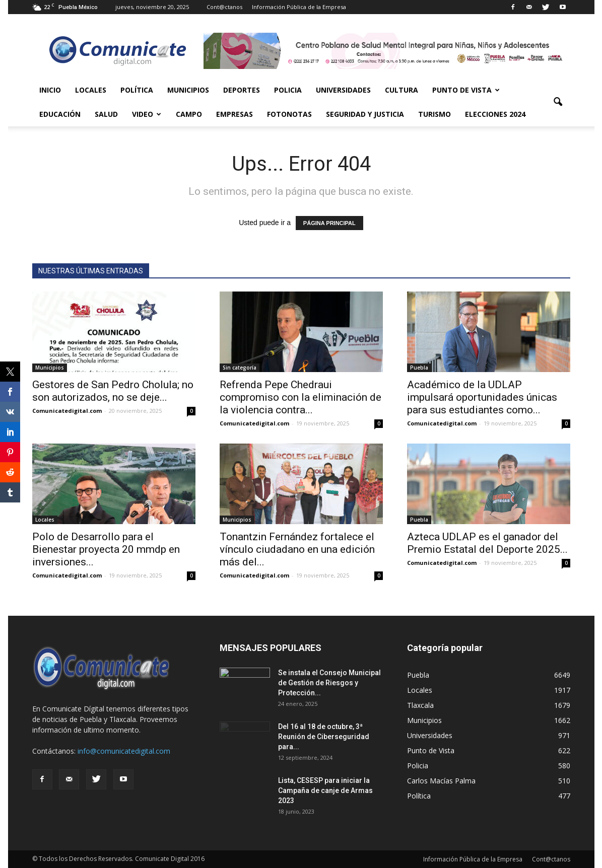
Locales (91, 90)
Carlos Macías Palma (441, 781)
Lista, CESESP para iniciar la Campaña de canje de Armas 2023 (325, 790)
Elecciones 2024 (495, 114)
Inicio (50, 90)
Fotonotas (289, 114)
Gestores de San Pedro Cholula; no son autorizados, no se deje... (113, 391)
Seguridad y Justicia (365, 114)
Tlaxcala (420, 705)
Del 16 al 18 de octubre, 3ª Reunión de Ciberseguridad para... (324, 737)
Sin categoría (240, 368)
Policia (288, 90)
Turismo (434, 114)
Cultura (402, 90)
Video (147, 114)
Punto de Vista (466, 90)
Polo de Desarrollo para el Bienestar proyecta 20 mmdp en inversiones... (106, 549)
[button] (558, 102)
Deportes (242, 90)
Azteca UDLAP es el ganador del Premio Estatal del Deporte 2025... (487, 543)
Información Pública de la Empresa (299, 7)
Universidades (343, 90)
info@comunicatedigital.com (124, 751)
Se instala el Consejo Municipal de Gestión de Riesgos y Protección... (329, 683)
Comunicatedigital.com (67, 411)
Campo (189, 114)
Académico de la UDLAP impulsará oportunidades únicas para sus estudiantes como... (482, 397)
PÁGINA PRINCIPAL (329, 223)
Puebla (419, 368)
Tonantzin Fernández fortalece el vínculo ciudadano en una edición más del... (297, 549)
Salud (106, 114)
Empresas (235, 114)
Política (137, 90)
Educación (60, 114)
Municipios (188, 90)
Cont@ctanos (224, 7)
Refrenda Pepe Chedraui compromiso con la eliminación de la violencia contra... (300, 397)
